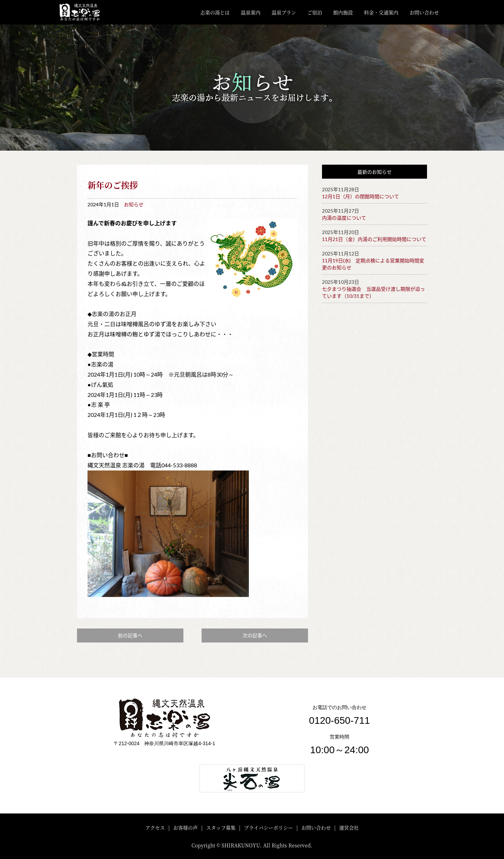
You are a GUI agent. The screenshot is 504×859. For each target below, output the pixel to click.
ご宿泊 (315, 12)
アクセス (155, 827)
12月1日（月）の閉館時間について (360, 196)
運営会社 (349, 827)
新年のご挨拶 (113, 185)
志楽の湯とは (215, 12)
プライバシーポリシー (268, 827)
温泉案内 (251, 12)
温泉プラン (284, 12)
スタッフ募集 (221, 827)
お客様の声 (185, 827)
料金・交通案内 (381, 12)
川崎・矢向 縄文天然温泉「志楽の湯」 (85, 12)
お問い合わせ (424, 12)
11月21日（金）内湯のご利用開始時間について (374, 239)
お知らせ (134, 204)
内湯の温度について (344, 218)
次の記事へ (255, 635)
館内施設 (343, 12)
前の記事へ (130, 635)
